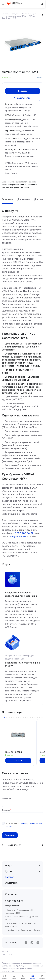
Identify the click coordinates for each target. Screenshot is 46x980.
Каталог (9, 877)
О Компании (12, 883)
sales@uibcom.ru (18, 536)
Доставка (39, 199)
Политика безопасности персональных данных (22, 963)
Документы (23, 199)
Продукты (15, 14)
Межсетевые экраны (29, 14)
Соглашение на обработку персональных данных (23, 966)
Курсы (8, 871)
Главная (5, 14)
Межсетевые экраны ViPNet (16, 16)
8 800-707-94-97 (24, 533)
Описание (7, 199)
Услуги (9, 866)
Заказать (23, 91)
